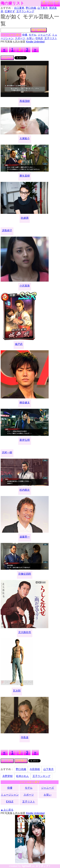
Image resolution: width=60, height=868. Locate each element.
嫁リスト (44, 3)
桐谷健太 (25, 403)
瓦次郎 (17, 691)
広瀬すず (10, 11)
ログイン (57, 3)
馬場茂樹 (25, 101)
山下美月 (43, 8)
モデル (32, 35)
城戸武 (19, 344)
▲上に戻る (7, 810)
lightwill (26, 866)
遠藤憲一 (25, 537)
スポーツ (20, 38)
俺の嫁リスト (12, 3)
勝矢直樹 (25, 176)
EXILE (39, 38)
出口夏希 (19, 8)
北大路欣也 (25, 632)
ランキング (50, 3)
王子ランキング (25, 11)
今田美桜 (35, 769)
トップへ (7, 761)
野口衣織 (31, 8)
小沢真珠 (25, 286)
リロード (7, 58)
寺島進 (25, 737)
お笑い (30, 38)
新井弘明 (25, 440)
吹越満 (25, 218)
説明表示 (21, 761)
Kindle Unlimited (35, 42)
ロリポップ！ (43, 866)
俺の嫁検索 (39, 30)
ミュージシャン (10, 795)
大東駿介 (25, 138)
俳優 (25, 35)
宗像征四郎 (25, 574)
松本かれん (23, 776)
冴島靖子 (7, 230)
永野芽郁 (8, 776)
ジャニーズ (44, 35)
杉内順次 (25, 490)
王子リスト (51, 38)
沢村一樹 (7, 452)
